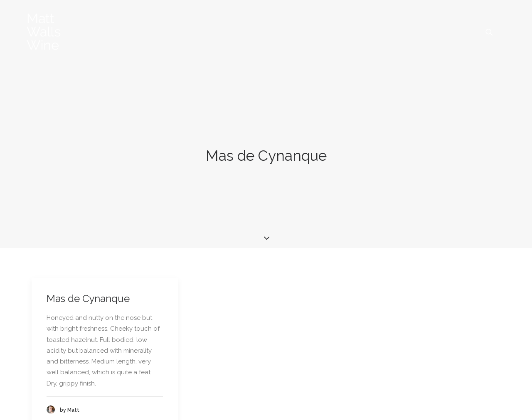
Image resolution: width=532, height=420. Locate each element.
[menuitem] (493, 32)
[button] (493, 32)
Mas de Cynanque (88, 282)
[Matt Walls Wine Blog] (44, 32)
